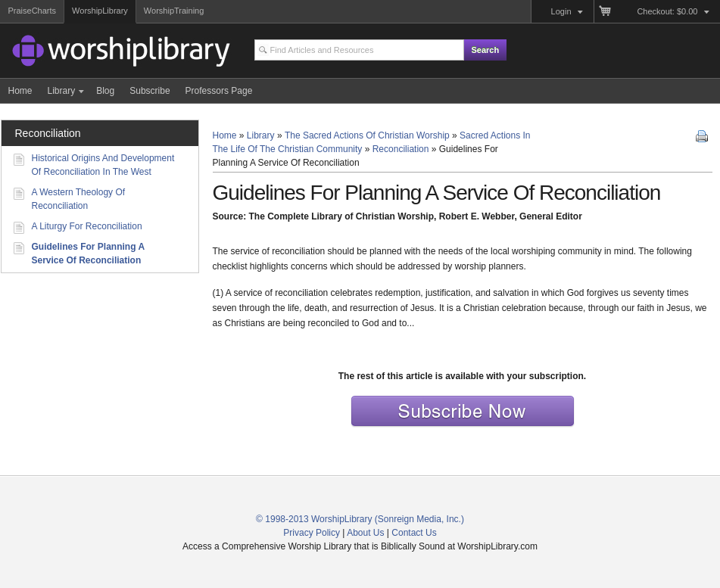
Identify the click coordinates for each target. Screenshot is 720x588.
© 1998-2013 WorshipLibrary (314, 519)
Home (225, 135)
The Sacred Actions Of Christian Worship (367, 135)
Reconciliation (401, 149)
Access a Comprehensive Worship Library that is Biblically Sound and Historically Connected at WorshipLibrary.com (95, 53)
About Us (365, 533)
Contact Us (414, 533)
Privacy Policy (312, 533)
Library (261, 135)
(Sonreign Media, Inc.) (419, 519)
